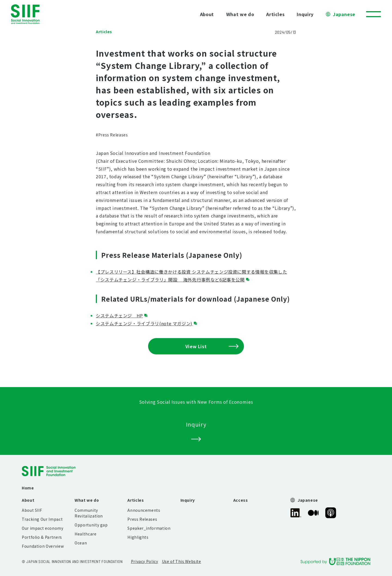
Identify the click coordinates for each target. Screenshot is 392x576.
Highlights (138, 537)
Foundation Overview (43, 546)
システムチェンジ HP (119, 315)
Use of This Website (182, 561)
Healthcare (85, 534)
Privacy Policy (145, 561)
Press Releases (142, 519)
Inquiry (305, 14)
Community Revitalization (89, 513)
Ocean (81, 543)
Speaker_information (149, 528)
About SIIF (32, 510)
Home (28, 488)
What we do (240, 14)
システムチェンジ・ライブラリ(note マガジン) (144, 323)
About (207, 14)
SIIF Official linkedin (296, 513)
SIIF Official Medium (313, 513)
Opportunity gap (91, 525)
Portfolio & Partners (42, 537)
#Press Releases (112, 135)
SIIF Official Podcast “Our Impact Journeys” (331, 513)
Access (241, 500)
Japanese (344, 14)
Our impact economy (43, 528)
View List (212, 346)
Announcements (144, 510)
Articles (275, 14)
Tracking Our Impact (42, 519)
